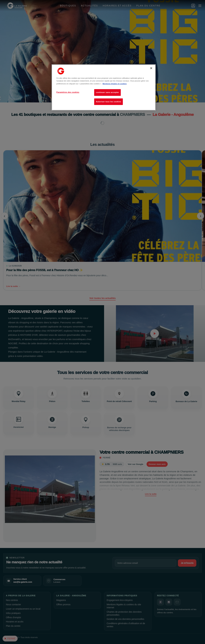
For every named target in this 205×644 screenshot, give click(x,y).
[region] (104, 87)
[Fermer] (151, 68)
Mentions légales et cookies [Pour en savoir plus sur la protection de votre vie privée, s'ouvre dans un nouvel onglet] (115, 84)
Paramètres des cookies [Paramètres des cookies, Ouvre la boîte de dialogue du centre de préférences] (68, 92)
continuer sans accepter (107, 92)
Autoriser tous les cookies (109, 102)
